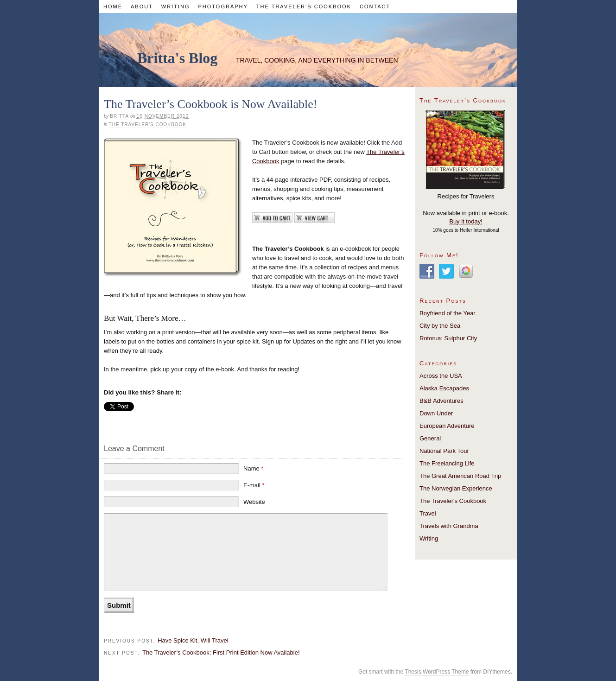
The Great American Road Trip (460, 476)
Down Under (436, 413)
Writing (176, 6)
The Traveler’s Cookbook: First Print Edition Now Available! (221, 652)
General (430, 438)
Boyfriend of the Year (448, 313)
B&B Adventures (441, 401)
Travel (428, 513)
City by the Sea (440, 326)
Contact (375, 6)
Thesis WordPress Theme (437, 672)
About (142, 6)
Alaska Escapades (444, 388)
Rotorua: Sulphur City (448, 338)
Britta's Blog (177, 58)
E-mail (254, 485)
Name (253, 468)
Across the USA (441, 376)
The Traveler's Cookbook (148, 124)
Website (254, 502)
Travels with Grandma (449, 526)
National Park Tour (444, 451)
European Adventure (447, 426)
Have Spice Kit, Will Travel (193, 640)
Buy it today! (466, 221)
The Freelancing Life (447, 463)
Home (113, 6)
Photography (223, 6)
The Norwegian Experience (456, 488)
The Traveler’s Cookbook (304, 6)
